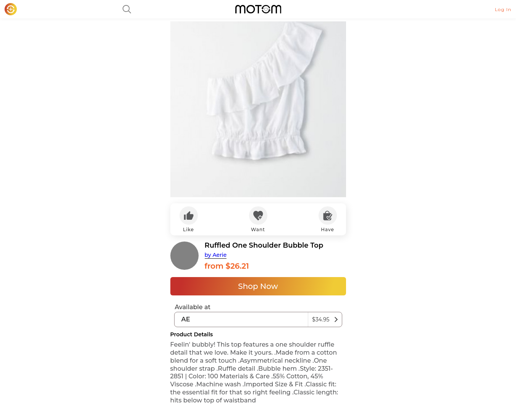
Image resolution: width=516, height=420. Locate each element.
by (216, 255)
